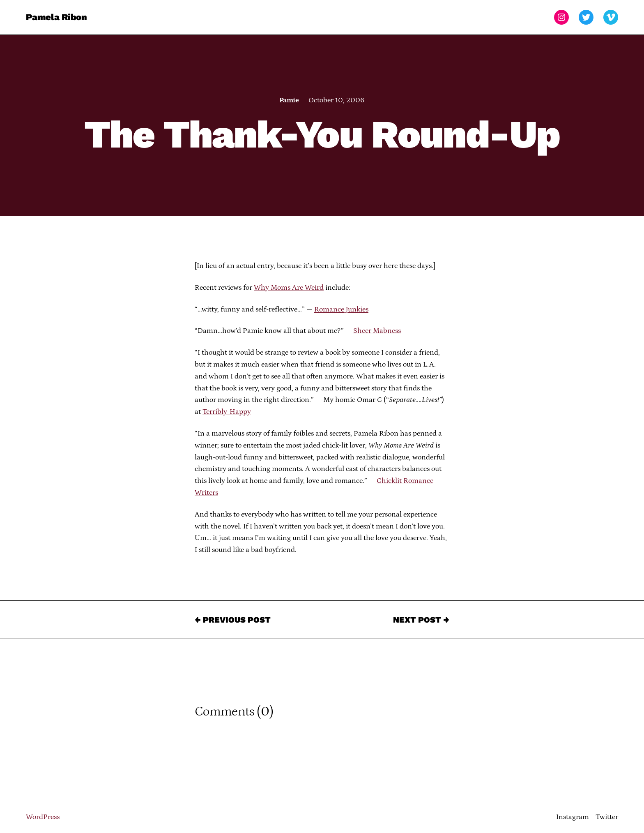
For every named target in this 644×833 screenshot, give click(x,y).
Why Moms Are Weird (289, 288)
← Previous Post (233, 620)
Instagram (573, 817)
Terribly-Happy (227, 412)
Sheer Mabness (377, 331)
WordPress (43, 817)
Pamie (289, 100)
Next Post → (421, 620)
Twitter (607, 817)
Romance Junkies (341, 309)
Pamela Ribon (56, 17)
